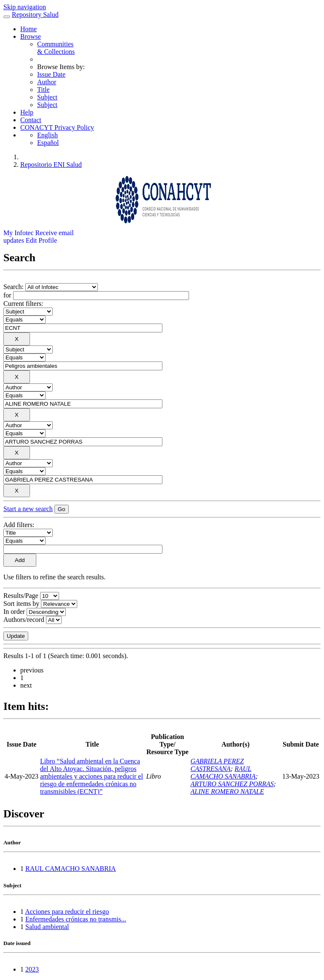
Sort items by (21, 604)
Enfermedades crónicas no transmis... (76, 919)
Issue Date (51, 74)
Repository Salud (35, 15)
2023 (32, 969)
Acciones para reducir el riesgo (67, 912)
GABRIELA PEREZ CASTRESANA (217, 765)
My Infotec (19, 233)
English (47, 135)
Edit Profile (41, 240)
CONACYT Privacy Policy (57, 127)
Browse (31, 36)
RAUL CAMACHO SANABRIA (223, 772)
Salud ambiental (47, 927)
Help (27, 112)
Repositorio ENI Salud (51, 165)
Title (43, 90)
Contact (31, 120)
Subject (47, 97)
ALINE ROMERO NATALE (227, 791)
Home (28, 29)
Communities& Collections (56, 48)
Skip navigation (25, 7)
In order (14, 612)
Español (48, 143)
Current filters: (23, 304)
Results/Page (21, 596)
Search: (14, 287)
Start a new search (28, 509)
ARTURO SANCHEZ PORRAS (232, 784)
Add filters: (19, 525)
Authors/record (24, 620)
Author (47, 82)
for (7, 295)
